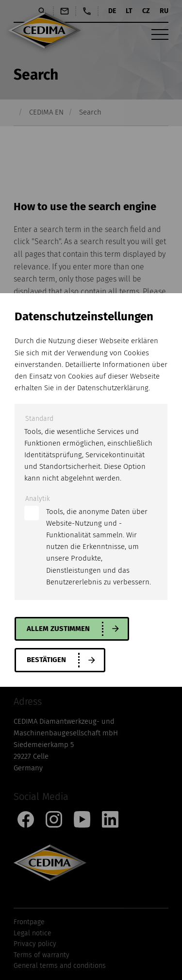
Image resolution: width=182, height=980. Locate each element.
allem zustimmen (58, 629)
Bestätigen (46, 660)
